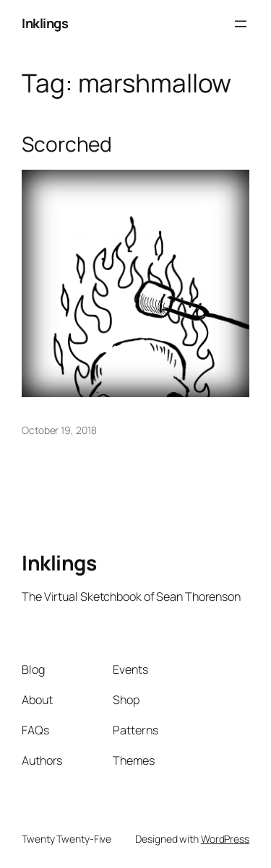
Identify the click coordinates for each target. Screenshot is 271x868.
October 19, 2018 (59, 430)
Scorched (67, 144)
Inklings (45, 23)
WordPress (225, 839)
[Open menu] (241, 24)
